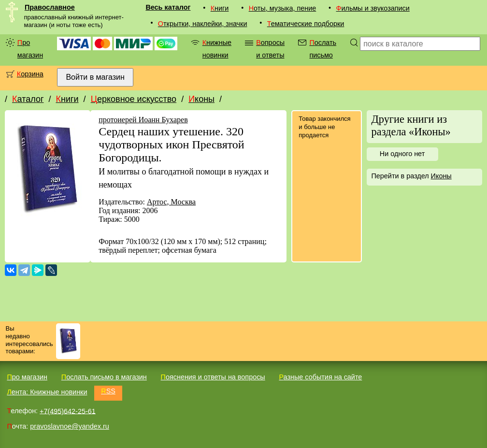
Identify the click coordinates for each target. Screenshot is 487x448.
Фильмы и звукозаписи (373, 8)
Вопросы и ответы (270, 49)
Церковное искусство (134, 99)
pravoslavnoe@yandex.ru (69, 426)
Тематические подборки (306, 24)
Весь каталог (168, 7)
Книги (220, 8)
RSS (108, 391)
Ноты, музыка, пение (283, 8)
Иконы (201, 99)
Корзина (30, 74)
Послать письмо (323, 49)
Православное (50, 7)
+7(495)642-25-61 (68, 411)
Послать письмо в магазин (104, 377)
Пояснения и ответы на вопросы (213, 377)
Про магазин (30, 49)
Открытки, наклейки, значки (203, 24)
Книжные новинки (217, 49)
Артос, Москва (171, 202)
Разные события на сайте (320, 377)
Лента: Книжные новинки (47, 392)
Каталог (28, 99)
